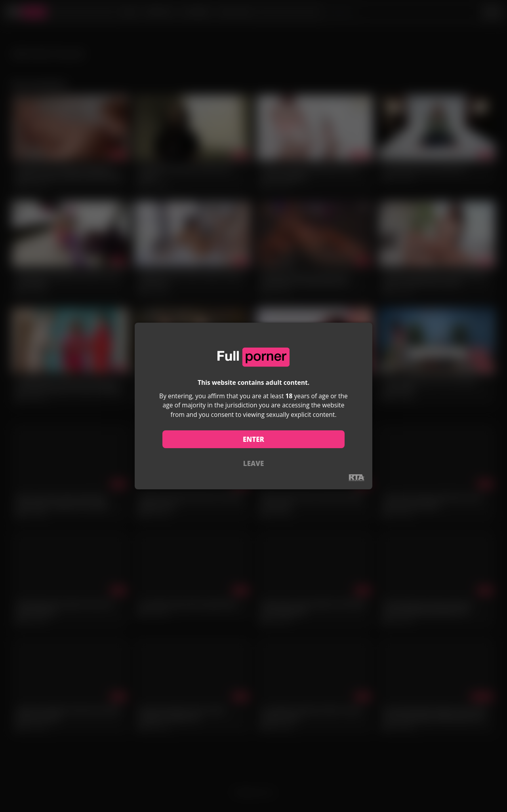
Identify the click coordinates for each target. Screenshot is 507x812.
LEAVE (253, 463)
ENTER (253, 439)
